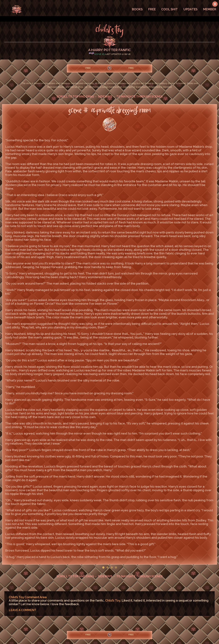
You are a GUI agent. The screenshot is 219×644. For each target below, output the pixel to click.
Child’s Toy (113, 600)
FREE (152, 9)
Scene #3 (99, 54)
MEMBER (210, 9)
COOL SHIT (170, 9)
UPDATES (190, 9)
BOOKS (137, 9)
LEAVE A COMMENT (22, 610)
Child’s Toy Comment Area (28, 597)
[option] (109, 334)
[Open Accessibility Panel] (215, 4)
